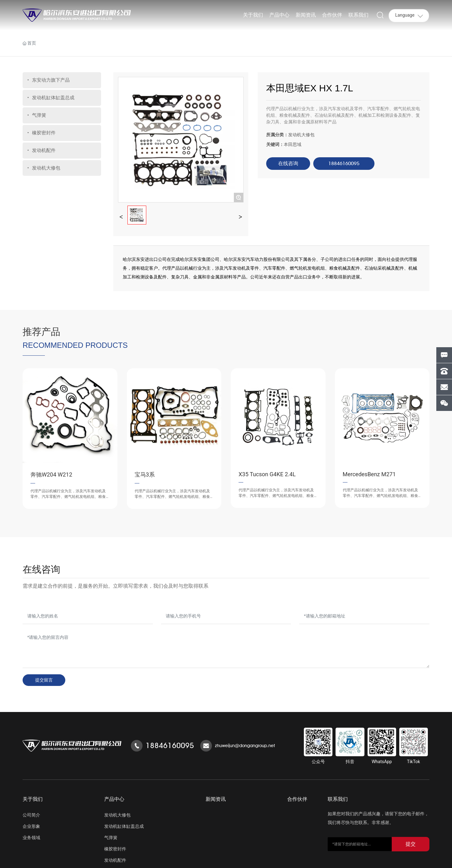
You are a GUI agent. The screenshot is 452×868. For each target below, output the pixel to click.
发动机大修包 (301, 135)
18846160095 (170, 745)
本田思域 (293, 144)
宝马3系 (145, 474)
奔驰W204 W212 (51, 474)
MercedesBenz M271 (369, 474)
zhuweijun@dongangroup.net (245, 746)
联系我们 (338, 799)
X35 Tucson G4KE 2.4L (267, 474)
